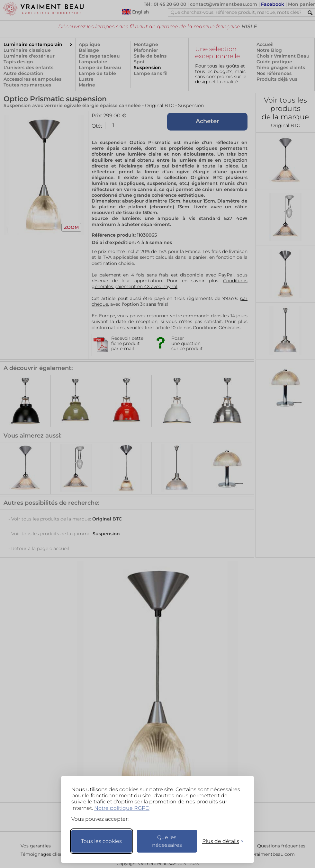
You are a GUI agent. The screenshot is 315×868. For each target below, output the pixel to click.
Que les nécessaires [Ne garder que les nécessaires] (167, 841)
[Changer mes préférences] (220, 841)
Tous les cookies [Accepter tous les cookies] (101, 841)
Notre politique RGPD (122, 808)
